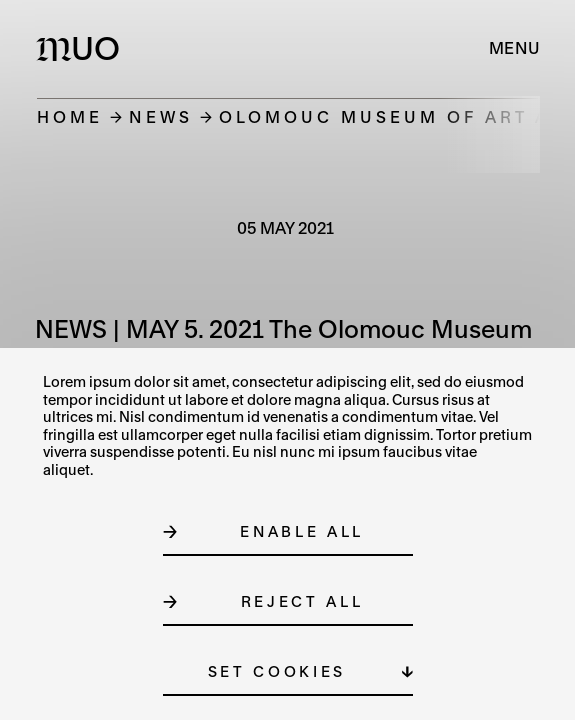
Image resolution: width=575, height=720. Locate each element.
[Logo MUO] (82, 48)
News (161, 116)
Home (70, 116)
